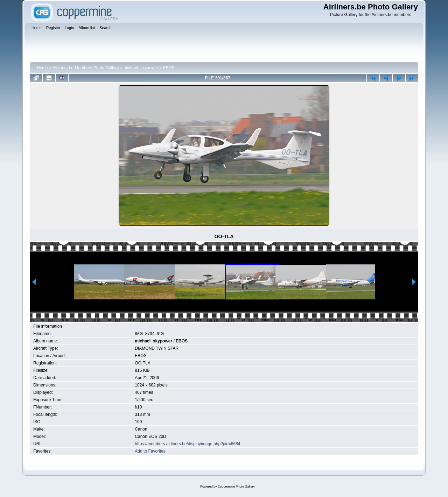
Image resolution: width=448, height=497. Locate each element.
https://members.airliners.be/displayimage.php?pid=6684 (187, 444)
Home (42, 68)
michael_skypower (141, 68)
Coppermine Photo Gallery (236, 487)
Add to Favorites (150, 451)
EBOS (169, 68)
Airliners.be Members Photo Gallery (86, 68)
